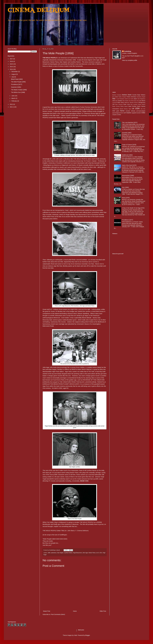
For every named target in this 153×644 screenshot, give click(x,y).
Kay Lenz (136, 101)
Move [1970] (126, 198)
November (15, 72)
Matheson (127, 102)
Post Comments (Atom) (58, 614)
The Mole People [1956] (18, 82)
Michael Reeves (134, 102)
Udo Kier (143, 109)
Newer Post (47, 611)
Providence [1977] (17, 84)
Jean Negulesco (141, 99)
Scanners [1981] (16, 87)
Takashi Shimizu (124, 109)
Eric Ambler (115, 97)
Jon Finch (131, 101)
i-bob (75, 635)
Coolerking (128, 51)
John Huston (125, 101)
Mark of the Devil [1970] (129, 165)
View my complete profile (130, 60)
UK (133, 109)
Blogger (87, 635)
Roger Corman (116, 106)
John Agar (85, 553)
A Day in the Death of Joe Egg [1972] (133, 208)
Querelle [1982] (127, 133)
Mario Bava (121, 102)
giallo (118, 111)
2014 (12, 67)
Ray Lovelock (134, 104)
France (129, 97)
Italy (114, 99)
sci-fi (97, 553)
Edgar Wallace (141, 95)
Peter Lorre (127, 104)
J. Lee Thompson (120, 99)
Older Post (103, 611)
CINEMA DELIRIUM (39, 10)
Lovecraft (115, 102)
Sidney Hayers (124, 106)
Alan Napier (60, 553)
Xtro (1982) (125, 187)
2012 (12, 104)
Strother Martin (136, 106)
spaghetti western (136, 113)
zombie (119, 115)
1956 (49, 553)
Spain (130, 106)
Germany (134, 97)
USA (101, 553)
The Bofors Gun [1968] (18, 92)
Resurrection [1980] (128, 175)
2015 (12, 64)
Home (75, 611)
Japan (135, 99)
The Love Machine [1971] (130, 122)
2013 (12, 69)
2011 (12, 107)
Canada (134, 95)
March (14, 98)
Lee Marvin (142, 101)
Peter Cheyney (119, 104)
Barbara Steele (127, 95)
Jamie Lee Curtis (129, 99)
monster (128, 111)
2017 (12, 59)
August (14, 74)
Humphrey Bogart (141, 97)
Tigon (130, 109)
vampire (115, 115)
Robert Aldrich (142, 104)
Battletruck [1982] (127, 155)
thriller (143, 113)
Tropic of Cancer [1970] (129, 145)
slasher (129, 113)
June (13, 96)
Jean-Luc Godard (117, 101)
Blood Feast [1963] (17, 79)
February (14, 101)
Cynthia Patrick (68, 553)
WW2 (114, 111)
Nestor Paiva (92, 553)
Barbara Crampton (117, 95)
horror (122, 111)
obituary (133, 111)
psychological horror (118, 113)
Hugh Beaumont (77, 553)
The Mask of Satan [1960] (19, 90)
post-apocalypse (141, 111)
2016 (12, 61)
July (13, 77)
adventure (54, 553)
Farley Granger (122, 97)
